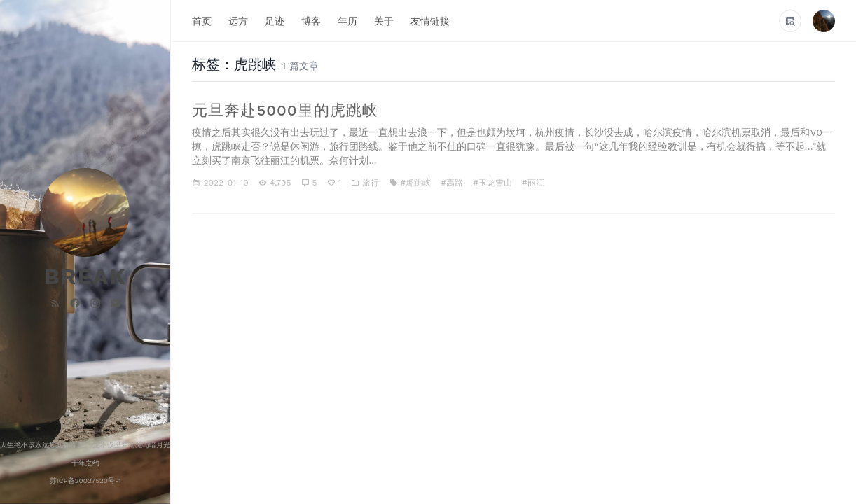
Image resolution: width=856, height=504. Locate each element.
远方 (238, 20)
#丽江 (533, 183)
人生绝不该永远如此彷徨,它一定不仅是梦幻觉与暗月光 (85, 445)
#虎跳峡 (416, 183)
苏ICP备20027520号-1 (85, 481)
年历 (347, 20)
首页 (202, 20)
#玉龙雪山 (492, 183)
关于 (384, 20)
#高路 (452, 183)
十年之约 (85, 463)
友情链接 (430, 20)
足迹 (275, 20)
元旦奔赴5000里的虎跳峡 (285, 110)
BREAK (85, 276)
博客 (311, 20)
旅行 (371, 183)
